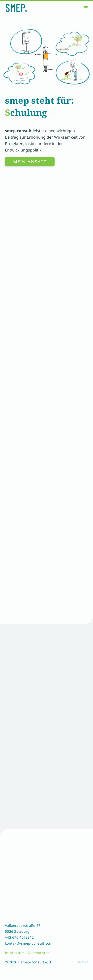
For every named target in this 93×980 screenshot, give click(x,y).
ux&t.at (83, 962)
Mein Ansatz (30, 162)
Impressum (15, 953)
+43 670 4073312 (19, 937)
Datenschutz (39, 953)
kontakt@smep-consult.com (29, 943)
